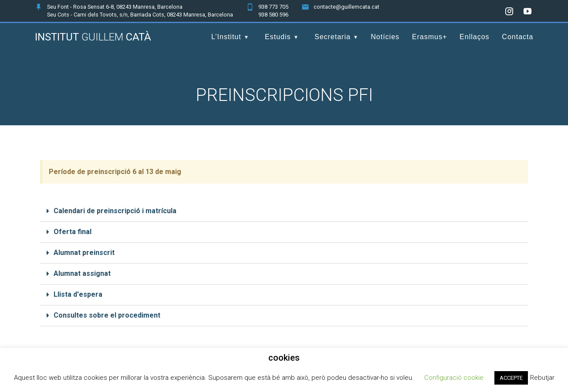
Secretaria (333, 37)
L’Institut (226, 37)
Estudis (278, 37)
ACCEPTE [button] (511, 378)
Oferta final (73, 232)
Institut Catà (93, 37)
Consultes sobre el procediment (107, 315)
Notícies (385, 37)
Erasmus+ (429, 37)
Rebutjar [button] (542, 378)
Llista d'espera (78, 294)
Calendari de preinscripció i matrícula (115, 211)
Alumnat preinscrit (84, 253)
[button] (284, 211)
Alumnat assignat (82, 273)
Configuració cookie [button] (454, 378)
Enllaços (474, 37)
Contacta (517, 37)
